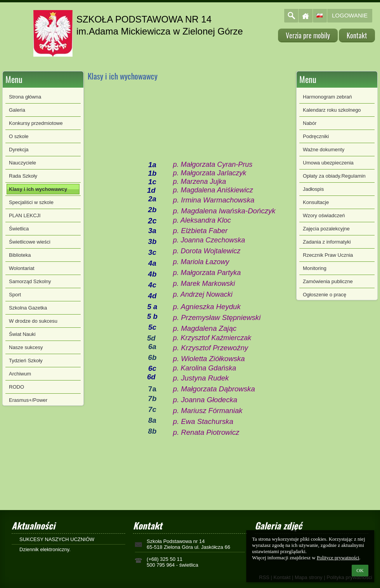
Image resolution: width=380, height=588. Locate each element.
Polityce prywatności (338, 558)
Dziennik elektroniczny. (45, 549)
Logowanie (350, 15)
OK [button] (360, 570)
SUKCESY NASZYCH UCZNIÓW (57, 539)
